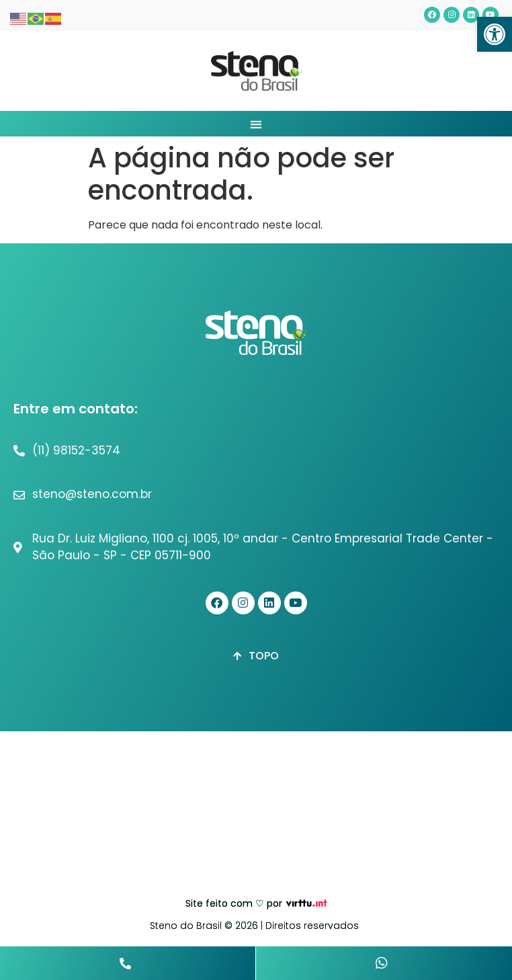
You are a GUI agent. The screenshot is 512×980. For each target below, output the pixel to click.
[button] (495, 34)
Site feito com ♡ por (234, 903)
